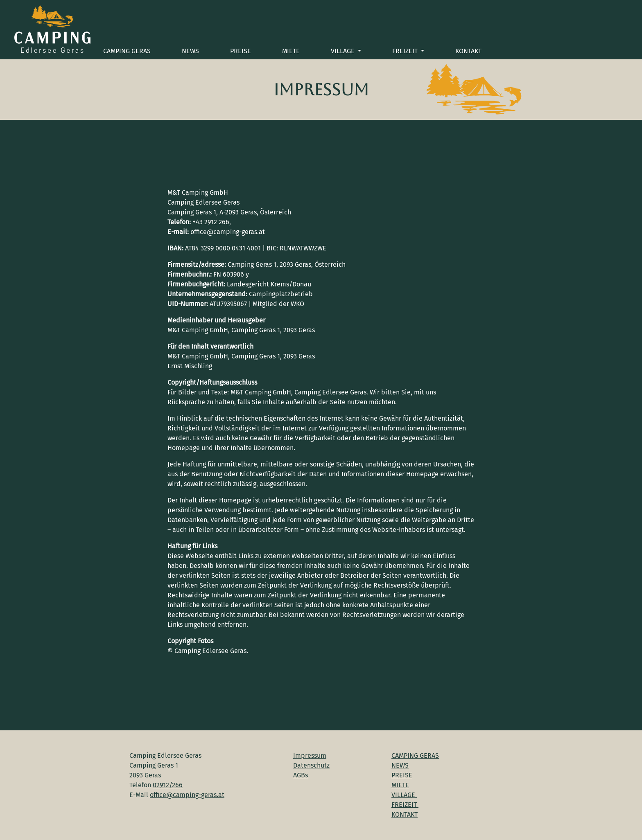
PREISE (241, 51)
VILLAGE (344, 51)
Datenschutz (311, 765)
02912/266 (168, 785)
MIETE (291, 51)
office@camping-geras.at (187, 795)
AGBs (301, 775)
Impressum (310, 756)
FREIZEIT (406, 51)
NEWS (190, 51)
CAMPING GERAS (127, 51)
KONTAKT (468, 51)
